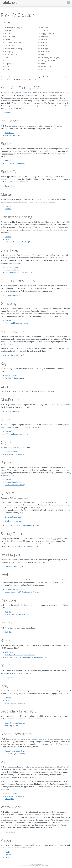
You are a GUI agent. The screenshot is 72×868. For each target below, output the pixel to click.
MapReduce (10, 64)
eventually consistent (39, 739)
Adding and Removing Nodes (16, 323)
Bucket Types (10, 186)
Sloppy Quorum (47, 33)
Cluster (8, 39)
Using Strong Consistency (15, 754)
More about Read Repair (14, 567)
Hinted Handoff (11, 54)
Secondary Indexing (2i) (50, 57)
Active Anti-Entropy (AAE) (15, 27)
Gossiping (9, 51)
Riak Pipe (44, 48)
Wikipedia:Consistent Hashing (17, 242)
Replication (9, 113)
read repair (26, 95)
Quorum (44, 30)
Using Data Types (12, 270)
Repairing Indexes (12, 726)
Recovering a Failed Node (15, 355)
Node (7, 66)
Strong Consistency (49, 60)
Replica (44, 39)
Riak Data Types (7, 782)
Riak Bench (9, 30)
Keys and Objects (12, 375)
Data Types (9, 45)
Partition (44, 27)
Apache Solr (14, 673)
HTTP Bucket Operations (15, 163)
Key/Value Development (15, 378)
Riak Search (45, 51)
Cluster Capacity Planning (15, 485)
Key (6, 57)
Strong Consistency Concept (16, 751)
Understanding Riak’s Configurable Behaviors (22, 525)
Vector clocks (10, 832)
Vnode (43, 69)
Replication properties (13, 521)
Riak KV (44, 45)
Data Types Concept (13, 267)
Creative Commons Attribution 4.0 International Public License (36, 866)
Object (7, 69)
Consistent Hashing (13, 42)
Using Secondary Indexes (15, 723)
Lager (7, 60)
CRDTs (48, 255)
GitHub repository (12, 135)
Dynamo (8, 209)
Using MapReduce (12, 411)
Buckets (8, 161)
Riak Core (45, 42)
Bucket (8, 33)
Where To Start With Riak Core (17, 615)
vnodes (8, 852)
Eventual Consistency (13, 48)
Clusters (8, 206)
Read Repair (46, 36)
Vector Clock (46, 66)
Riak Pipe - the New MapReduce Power (20, 655)
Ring (43, 54)
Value (43, 64)
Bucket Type (10, 36)
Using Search (10, 678)
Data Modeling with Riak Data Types (19, 272)
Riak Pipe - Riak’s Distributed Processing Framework (25, 657)
